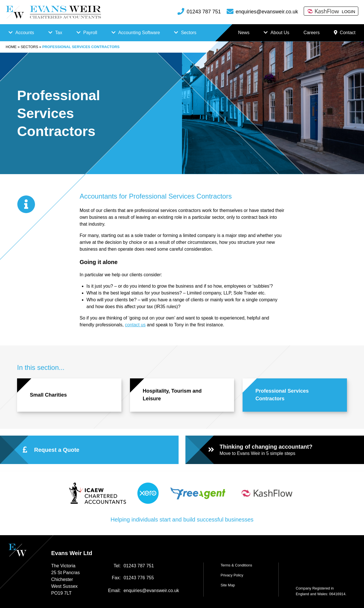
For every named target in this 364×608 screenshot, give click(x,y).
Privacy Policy (232, 575)
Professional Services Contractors (282, 395)
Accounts (25, 33)
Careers (312, 33)
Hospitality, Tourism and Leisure (172, 395)
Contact (345, 33)
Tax (59, 33)
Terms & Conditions (236, 565)
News (244, 33)
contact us (135, 325)
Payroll (90, 33)
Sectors (189, 33)
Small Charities (48, 395)
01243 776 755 (139, 578)
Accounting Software (139, 33)
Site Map (228, 585)
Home (11, 47)
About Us (280, 33)
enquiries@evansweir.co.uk (267, 12)
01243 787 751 (204, 12)
